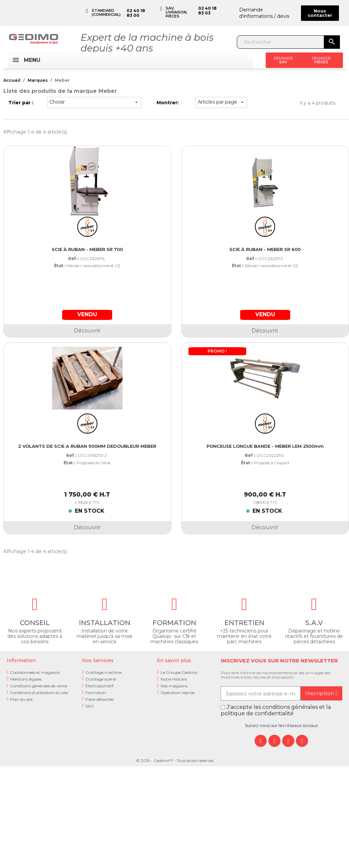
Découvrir (87, 331)
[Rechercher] (281, 42)
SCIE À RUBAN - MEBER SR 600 (265, 249)
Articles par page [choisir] (221, 102)
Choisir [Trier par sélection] (94, 102)
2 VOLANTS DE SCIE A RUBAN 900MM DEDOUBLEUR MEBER (87, 446)
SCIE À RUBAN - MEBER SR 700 (87, 249)
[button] (320, 13)
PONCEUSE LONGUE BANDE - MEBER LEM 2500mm (265, 446)
